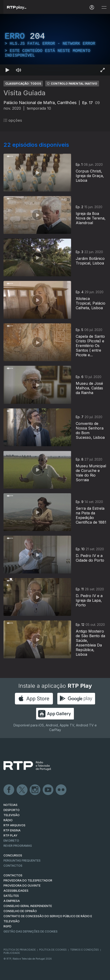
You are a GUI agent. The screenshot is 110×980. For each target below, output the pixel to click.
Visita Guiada (24, 93)
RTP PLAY (10, 835)
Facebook (9, 790)
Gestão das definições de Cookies (31, 931)
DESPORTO (12, 810)
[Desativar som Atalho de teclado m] (19, 70)
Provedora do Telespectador (28, 880)
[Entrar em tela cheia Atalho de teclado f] (103, 70)
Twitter (22, 790)
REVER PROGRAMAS (18, 846)
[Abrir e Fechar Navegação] (104, 8)
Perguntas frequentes (22, 861)
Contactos (13, 866)
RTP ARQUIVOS (14, 825)
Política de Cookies (53, 950)
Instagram (35, 790)
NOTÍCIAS (10, 805)
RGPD (7, 926)
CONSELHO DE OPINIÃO (20, 911)
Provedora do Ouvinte (22, 886)
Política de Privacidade (20, 950)
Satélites (11, 896)
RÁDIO (8, 820)
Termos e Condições (84, 950)
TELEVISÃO (12, 815)
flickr (61, 790)
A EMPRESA (12, 901)
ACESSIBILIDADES (16, 891)
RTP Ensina (12, 830)
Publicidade (12, 953)
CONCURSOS (13, 855)
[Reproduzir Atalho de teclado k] (7, 70)
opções (13, 120)
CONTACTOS (13, 875)
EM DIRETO (11, 841)
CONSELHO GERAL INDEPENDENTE (28, 906)
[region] (55, 45)
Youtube (48, 790)
